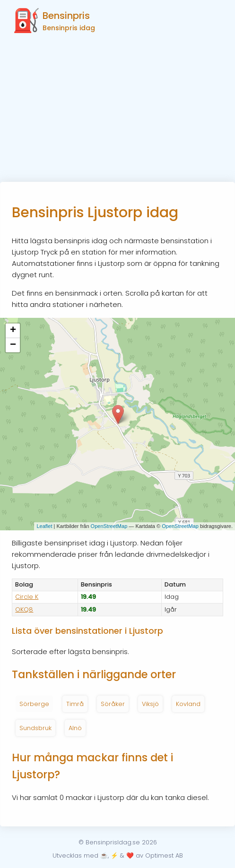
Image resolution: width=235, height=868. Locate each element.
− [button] (13, 345)
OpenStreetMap (109, 526)
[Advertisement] (117, 111)
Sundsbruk (35, 728)
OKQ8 (24, 609)
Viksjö (150, 704)
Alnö (75, 728)
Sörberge (34, 704)
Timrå (75, 704)
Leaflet (44, 526)
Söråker (113, 704)
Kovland (188, 704)
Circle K (27, 597)
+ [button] (13, 331)
